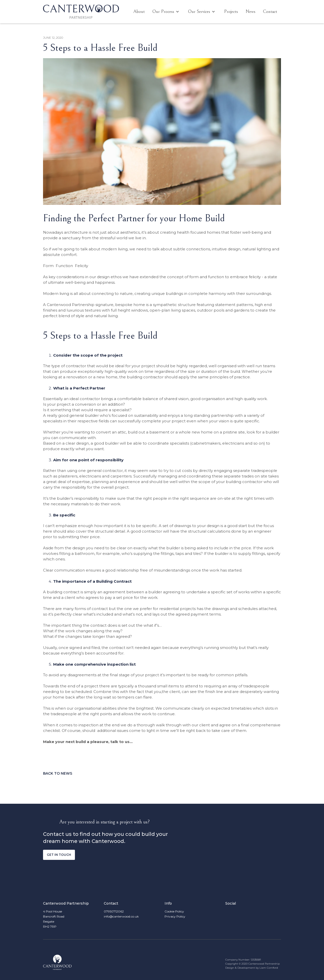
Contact (270, 12)
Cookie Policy (174, 911)
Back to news (58, 773)
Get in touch (59, 855)
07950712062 (114, 911)
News (250, 12)
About (139, 12)
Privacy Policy (175, 916)
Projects (231, 12)
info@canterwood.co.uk (121, 916)
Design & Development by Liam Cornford (252, 968)
